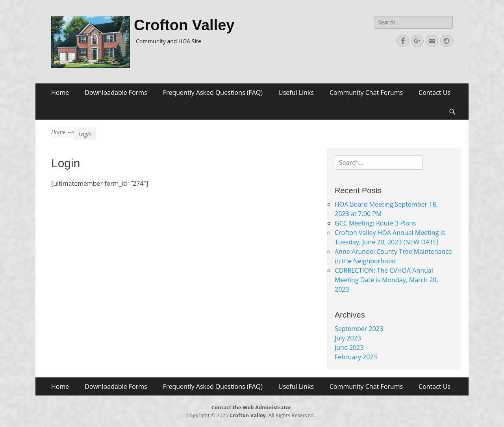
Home (60, 92)
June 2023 (349, 348)
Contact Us (435, 92)
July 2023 (348, 338)
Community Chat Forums (366, 92)
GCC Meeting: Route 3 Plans (375, 223)
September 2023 (359, 329)
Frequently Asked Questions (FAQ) (213, 92)
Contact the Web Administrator (251, 407)
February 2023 (356, 357)
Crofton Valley (184, 25)
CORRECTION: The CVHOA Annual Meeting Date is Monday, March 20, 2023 (386, 280)
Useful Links (296, 92)
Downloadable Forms (116, 92)
